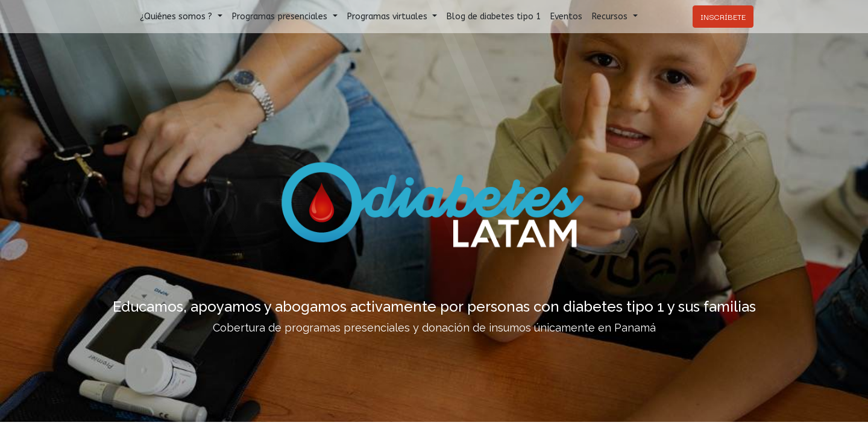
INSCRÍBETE (723, 16)
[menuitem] (494, 17)
